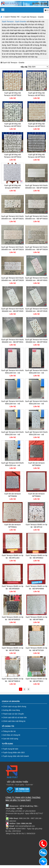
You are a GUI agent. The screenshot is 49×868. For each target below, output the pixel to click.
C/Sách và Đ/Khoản (11, 701)
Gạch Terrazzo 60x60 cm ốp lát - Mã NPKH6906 (36, 587)
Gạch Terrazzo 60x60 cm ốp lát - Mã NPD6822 (36, 557)
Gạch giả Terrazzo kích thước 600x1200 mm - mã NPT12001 (13, 402)
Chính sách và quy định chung (14, 706)
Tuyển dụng (7, 744)
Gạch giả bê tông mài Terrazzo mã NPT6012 (12, 125)
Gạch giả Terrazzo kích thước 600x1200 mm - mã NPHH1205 (37, 372)
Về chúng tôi (8, 726)
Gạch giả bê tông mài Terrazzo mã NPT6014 (12, 156)
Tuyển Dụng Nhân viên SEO (13, 752)
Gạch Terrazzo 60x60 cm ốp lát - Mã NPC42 (36, 526)
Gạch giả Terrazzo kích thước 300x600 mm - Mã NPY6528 (37, 310)
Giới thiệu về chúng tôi (11, 735)
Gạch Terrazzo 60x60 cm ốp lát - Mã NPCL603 (13, 557)
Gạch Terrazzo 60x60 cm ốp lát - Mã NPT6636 (13, 649)
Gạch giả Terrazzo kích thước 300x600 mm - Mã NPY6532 (37, 341)
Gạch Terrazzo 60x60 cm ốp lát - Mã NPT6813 (36, 680)
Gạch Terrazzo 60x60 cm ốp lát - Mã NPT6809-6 (13, 680)
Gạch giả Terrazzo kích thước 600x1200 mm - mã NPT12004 (37, 433)
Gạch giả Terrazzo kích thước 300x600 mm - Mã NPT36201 (13, 217)
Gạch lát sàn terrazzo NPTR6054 (36, 464)
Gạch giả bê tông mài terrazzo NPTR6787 (13, 187)
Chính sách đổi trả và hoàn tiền (14, 718)
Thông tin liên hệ (9, 731)
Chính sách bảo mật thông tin (14, 721)
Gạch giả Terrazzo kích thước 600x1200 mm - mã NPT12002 (37, 402)
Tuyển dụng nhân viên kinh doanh (15, 756)
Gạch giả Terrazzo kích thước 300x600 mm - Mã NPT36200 (37, 187)
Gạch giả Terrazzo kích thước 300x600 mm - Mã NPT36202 (37, 217)
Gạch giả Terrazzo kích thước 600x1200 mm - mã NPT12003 (13, 433)
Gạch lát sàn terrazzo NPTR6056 (13, 495)
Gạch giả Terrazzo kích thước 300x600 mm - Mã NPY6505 (13, 310)
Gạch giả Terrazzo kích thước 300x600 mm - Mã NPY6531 (13, 341)
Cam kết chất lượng (10, 739)
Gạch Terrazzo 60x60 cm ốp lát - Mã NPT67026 (36, 649)
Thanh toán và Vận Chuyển (13, 714)
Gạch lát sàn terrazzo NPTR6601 (36, 495)
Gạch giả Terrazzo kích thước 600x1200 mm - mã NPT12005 (13, 464)
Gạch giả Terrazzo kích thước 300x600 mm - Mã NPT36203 (13, 248)
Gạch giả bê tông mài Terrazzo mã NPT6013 (36, 125)
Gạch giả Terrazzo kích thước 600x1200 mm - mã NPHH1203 (13, 372)
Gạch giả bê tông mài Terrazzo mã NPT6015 (36, 156)
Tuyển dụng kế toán (10, 749)
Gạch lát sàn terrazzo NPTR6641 (13, 526)
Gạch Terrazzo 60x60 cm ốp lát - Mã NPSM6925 (13, 618)
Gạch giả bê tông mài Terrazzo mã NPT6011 (36, 94)
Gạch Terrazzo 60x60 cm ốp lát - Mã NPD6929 (13, 587)
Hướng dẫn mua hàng (11, 710)
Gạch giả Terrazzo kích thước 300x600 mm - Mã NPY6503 (37, 279)
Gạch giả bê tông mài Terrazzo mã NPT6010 (12, 94)
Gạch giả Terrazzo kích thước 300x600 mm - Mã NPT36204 (37, 248)
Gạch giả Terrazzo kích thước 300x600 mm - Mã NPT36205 (13, 279)
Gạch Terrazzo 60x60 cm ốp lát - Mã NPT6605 (36, 618)
